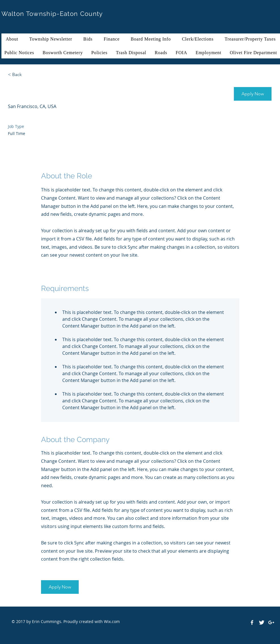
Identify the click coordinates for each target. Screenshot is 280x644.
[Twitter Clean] (262, 622)
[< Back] (28, 75)
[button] (253, 94)
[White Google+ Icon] (271, 622)
